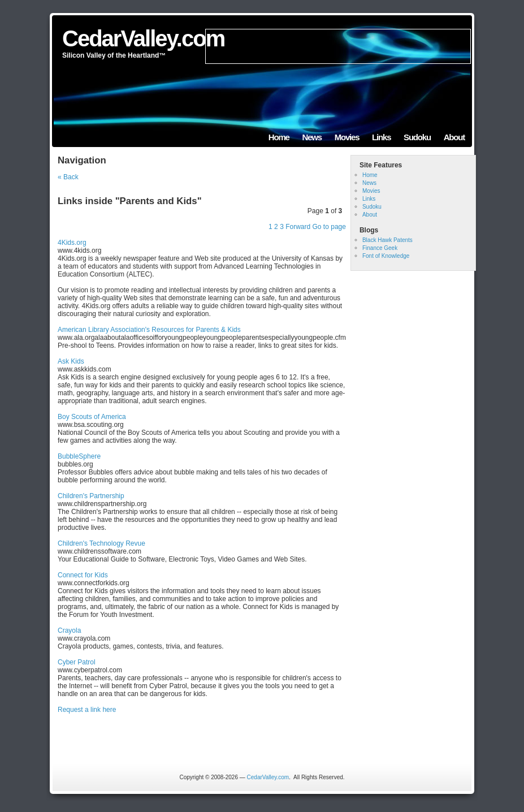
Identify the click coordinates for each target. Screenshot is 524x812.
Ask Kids (71, 361)
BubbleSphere (79, 456)
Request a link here (87, 710)
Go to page (329, 227)
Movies (347, 137)
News (312, 137)
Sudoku (417, 137)
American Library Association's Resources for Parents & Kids (149, 330)
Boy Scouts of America (92, 417)
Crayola (69, 630)
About (454, 137)
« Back (68, 177)
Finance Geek (380, 248)
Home (279, 137)
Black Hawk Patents (387, 240)
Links (381, 137)
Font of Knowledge (386, 256)
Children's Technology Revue (101, 543)
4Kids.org (72, 243)
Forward (298, 227)
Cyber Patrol (77, 662)
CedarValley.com (143, 38)
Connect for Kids (83, 575)
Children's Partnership (91, 496)
